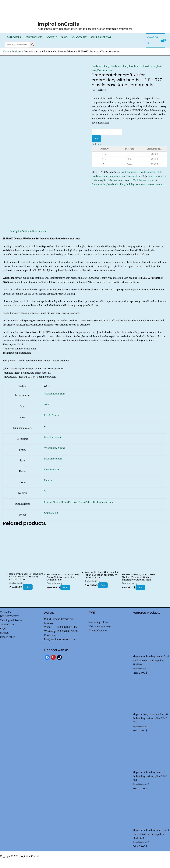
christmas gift (99, 180)
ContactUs (5, 612)
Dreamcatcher (105, 70)
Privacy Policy (7, 637)
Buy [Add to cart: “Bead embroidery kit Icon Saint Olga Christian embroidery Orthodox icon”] (28, 587)
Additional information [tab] (34, 231)
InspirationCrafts (58, 24)
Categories (14, 37)
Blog (64, 37)
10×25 (47, 405)
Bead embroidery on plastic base (109, 176)
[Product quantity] (107, 132)
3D (46, 491)
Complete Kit (51, 513)
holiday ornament (136, 184)
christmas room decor (118, 180)
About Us (52, 37)
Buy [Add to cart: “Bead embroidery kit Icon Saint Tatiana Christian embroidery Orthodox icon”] (103, 585)
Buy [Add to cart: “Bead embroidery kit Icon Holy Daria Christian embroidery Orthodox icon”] (65, 588)
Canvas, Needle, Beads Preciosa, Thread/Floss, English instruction (79, 502)
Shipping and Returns (11, 620)
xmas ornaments (155, 184)
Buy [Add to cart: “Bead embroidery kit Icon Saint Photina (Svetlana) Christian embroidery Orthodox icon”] (140, 588)
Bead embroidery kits (122, 66)
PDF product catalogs (100, 626)
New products (33, 37)
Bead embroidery (101, 66)
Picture (48, 480)
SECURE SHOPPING (101, 37)
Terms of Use (7, 625)
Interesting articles (98, 622)
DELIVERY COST (10, 616)
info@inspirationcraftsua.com (60, 639)
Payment (5, 633)
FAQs (3, 629)
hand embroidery (116, 184)
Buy (96, 139)
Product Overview (98, 630)
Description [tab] (16, 231)
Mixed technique (53, 437)
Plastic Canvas (52, 415)
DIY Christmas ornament (144, 180)
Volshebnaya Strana (55, 394)
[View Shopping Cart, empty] (156, 40)
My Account (79, 37)
